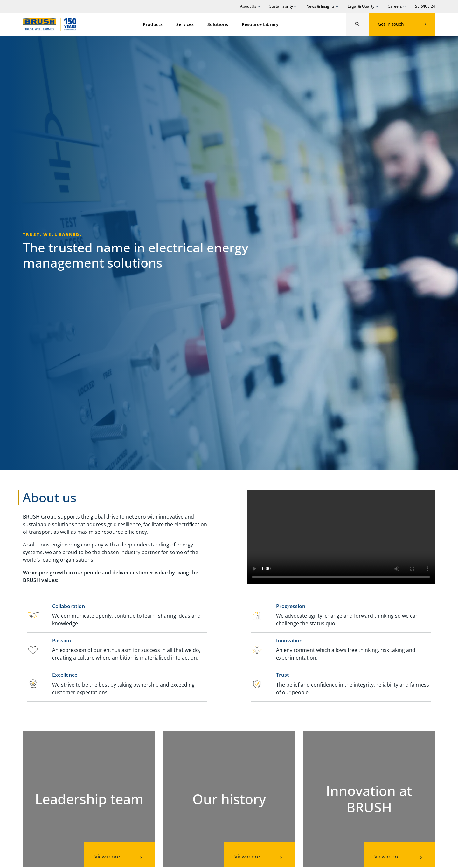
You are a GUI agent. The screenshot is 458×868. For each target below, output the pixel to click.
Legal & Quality (361, 6)
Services (185, 24)
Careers (395, 6)
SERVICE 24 (425, 6)
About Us (248, 6)
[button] (357, 24)
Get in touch (402, 24)
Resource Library (260, 24)
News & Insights (320, 6)
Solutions (218, 24)
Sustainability (281, 6)
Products (153, 24)
